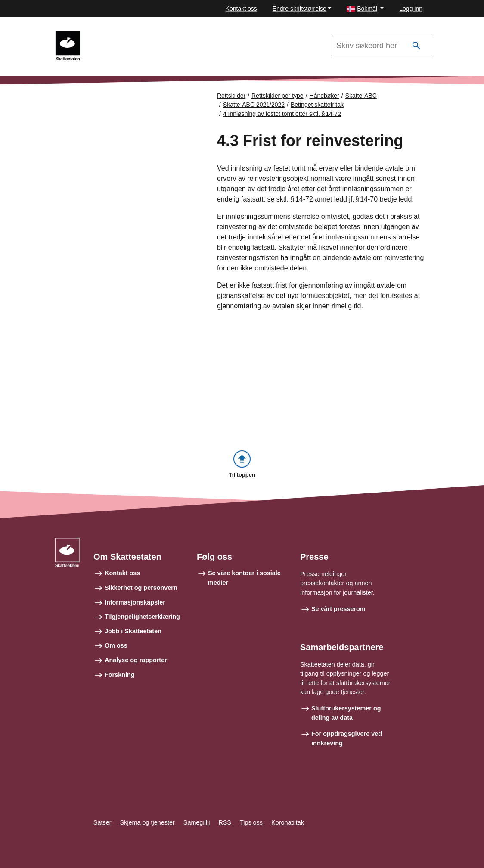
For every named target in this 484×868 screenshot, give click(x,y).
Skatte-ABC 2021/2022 (125, 35)
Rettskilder (231, 96)
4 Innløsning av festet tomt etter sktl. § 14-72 (282, 114)
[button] (365, 9)
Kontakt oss (241, 9)
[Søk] (416, 46)
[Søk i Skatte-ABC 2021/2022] (382, 46)
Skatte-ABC (361, 96)
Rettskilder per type (278, 96)
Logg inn (411, 9)
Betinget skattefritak (317, 105)
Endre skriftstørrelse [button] (299, 9)
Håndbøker (324, 96)
